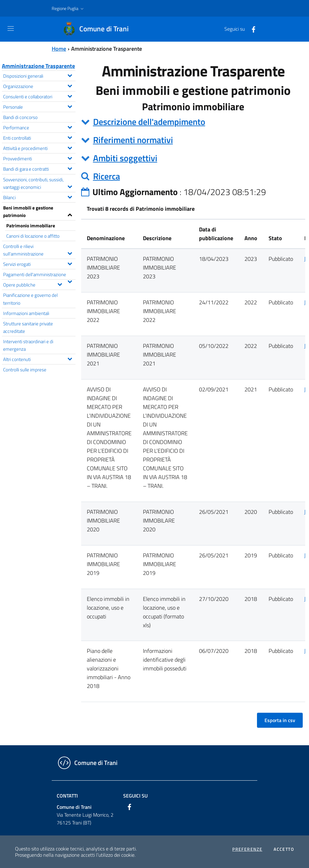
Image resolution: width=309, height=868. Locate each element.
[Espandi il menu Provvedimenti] (70, 158)
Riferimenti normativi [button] (133, 140)
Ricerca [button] (107, 176)
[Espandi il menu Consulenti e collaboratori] (70, 96)
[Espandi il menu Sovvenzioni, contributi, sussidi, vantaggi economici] (70, 186)
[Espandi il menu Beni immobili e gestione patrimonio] (70, 214)
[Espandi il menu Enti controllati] (70, 137)
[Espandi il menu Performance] (70, 127)
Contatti (67, 796)
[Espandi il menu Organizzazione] (70, 85)
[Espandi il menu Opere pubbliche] (60, 284)
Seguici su (135, 796)
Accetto (284, 849)
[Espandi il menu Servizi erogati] (70, 263)
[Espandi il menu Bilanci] (70, 196)
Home (59, 49)
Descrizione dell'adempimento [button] (149, 122)
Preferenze (247, 849)
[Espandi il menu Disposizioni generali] (70, 75)
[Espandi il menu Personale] (70, 106)
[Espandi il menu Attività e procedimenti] (70, 147)
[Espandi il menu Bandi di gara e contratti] (70, 168)
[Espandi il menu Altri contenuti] (70, 358)
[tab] (193, 122)
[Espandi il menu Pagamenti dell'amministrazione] (70, 281)
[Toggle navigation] (11, 28)
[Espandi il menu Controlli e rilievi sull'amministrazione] (70, 253)
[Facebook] (251, 29)
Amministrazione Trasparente (38, 66)
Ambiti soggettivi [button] (125, 158)
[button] (68, 8)
